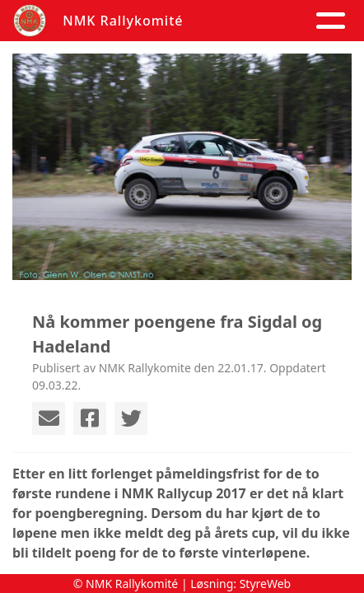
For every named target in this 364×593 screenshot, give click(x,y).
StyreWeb (266, 584)
